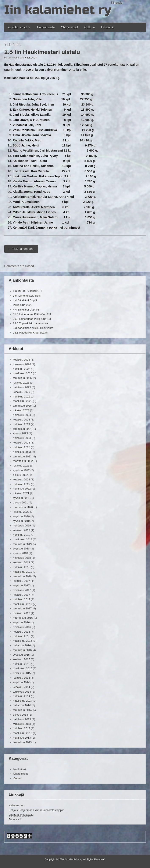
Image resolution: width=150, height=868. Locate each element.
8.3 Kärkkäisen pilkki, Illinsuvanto (33, 328)
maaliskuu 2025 (23, 401)
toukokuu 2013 (22, 724)
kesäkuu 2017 (22, 595)
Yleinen (13, 44)
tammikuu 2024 (22, 429)
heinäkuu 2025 (22, 387)
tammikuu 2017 (22, 608)
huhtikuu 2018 (22, 567)
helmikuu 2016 (22, 645)
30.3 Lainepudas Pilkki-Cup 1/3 (32, 319)
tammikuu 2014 (22, 710)
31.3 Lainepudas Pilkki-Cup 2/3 (32, 314)
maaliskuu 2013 (23, 733)
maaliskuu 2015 (23, 668)
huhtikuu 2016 (22, 636)
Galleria (90, 27)
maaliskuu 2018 (23, 572)
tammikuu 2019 (22, 544)
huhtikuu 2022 (22, 484)
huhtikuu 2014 (22, 696)
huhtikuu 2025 (22, 397)
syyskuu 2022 (21, 470)
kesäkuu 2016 (22, 632)
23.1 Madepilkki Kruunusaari (30, 333)
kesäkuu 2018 (22, 562)
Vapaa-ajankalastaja (21, 815)
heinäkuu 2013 (22, 719)
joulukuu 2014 (22, 678)
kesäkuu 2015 (22, 659)
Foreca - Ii (15, 819)
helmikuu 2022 (22, 489)
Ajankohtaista (46, 27)
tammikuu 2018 (22, 576)
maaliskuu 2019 (23, 539)
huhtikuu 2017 (22, 599)
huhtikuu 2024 (22, 424)
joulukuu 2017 (22, 581)
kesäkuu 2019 (22, 530)
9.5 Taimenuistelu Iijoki (27, 296)
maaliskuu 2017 (23, 604)
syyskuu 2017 (21, 585)
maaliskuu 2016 (23, 641)
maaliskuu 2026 (23, 373)
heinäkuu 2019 (22, 526)
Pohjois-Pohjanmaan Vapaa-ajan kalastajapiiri (37, 810)
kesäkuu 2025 (22, 392)
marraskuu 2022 (23, 461)
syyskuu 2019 (21, 521)
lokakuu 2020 (21, 512)
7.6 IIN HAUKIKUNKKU (27, 291)
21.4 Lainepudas (21, 249)
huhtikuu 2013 (22, 728)
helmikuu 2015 (22, 673)
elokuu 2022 (20, 475)
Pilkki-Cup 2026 (23, 305)
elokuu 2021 (20, 502)
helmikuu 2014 (22, 705)
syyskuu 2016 (21, 622)
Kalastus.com (17, 805)
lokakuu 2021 (21, 493)
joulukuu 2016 (22, 613)
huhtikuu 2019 (22, 535)
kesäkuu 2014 (22, 687)
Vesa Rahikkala (16, 58)
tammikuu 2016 (22, 650)
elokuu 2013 (20, 715)
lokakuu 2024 (21, 410)
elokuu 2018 (20, 553)
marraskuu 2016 (23, 618)
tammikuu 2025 (22, 406)
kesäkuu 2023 (22, 443)
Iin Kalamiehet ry (19, 27)
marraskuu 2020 (23, 507)
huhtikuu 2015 (22, 664)
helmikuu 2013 (22, 738)
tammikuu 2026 (22, 378)
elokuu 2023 (20, 433)
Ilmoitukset (19, 769)
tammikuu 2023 (22, 456)
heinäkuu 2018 (22, 558)
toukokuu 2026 (22, 364)
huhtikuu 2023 (22, 447)
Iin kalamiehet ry (58, 10)
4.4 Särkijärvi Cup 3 (25, 300)
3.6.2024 (32, 58)
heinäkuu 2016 (22, 627)
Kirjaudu (117, 3)
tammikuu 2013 (22, 742)
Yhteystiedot (70, 27)
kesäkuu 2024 (22, 420)
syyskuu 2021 (21, 498)
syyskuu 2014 (21, 682)
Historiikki (108, 27)
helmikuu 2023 (22, 452)
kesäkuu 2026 (22, 360)
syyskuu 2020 (21, 516)
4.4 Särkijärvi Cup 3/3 (26, 310)
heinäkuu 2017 (22, 590)
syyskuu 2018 (21, 549)
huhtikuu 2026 (22, 369)
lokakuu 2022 (21, 466)
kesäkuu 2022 (22, 479)
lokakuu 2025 (21, 383)
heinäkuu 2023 (22, 438)
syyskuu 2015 (21, 655)
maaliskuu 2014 (23, 701)
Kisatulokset (20, 774)
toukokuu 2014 (22, 692)
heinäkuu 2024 (22, 415)
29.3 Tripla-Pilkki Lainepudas (31, 323)
